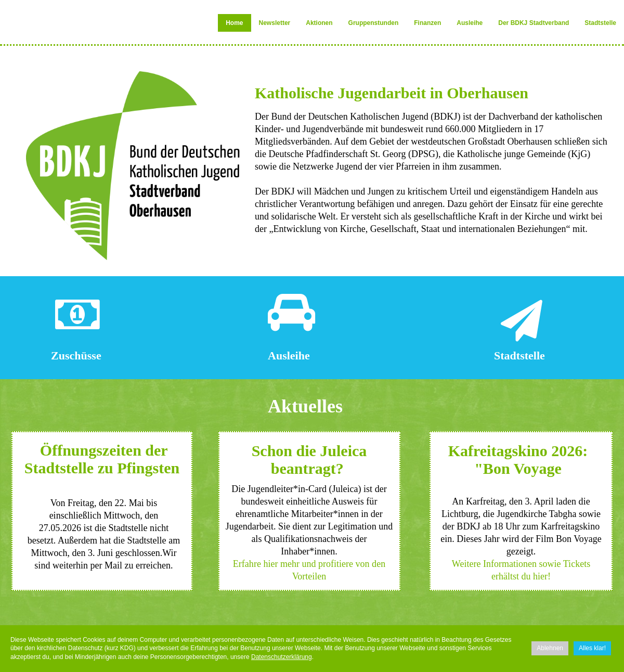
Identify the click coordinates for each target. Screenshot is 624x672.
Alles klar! (592, 648)
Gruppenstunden (374, 23)
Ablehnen (550, 648)
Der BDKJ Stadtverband (534, 23)
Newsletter (275, 23)
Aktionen (319, 23)
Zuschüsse (76, 356)
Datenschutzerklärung (282, 657)
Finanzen (427, 23)
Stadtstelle (600, 23)
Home (234, 23)
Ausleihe (470, 23)
